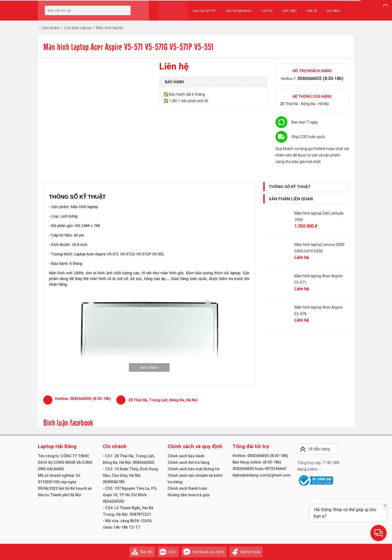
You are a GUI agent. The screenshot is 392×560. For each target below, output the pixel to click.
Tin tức (262, 9)
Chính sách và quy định (195, 446)
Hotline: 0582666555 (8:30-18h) (260, 456)
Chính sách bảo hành (186, 456)
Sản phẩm (171, 9)
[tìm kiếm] (125, 10)
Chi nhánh (115, 446)
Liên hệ (306, 9)
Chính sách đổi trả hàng (189, 462)
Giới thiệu (284, 9)
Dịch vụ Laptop (199, 9)
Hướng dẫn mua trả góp (189, 495)
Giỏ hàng (328, 9)
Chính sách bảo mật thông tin (194, 469)
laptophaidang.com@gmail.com (262, 475)
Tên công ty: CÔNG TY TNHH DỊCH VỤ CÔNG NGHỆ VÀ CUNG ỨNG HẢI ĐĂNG (65, 462)
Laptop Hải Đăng (57, 446)
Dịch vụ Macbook (234, 9)
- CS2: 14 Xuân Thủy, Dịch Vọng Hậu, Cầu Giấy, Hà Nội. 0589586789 (130, 475)
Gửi (349, 549)
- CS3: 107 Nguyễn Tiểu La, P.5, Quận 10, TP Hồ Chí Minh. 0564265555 (130, 495)
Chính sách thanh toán (187, 488)
